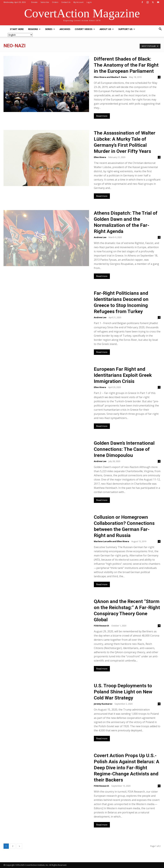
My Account (78, 2)
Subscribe (45, 2)
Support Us (127, 29)
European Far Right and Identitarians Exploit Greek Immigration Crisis (123, 375)
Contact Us (66, 2)
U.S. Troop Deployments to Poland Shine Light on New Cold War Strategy (123, 692)
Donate (34, 2)
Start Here (17, 29)
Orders (55, 2)
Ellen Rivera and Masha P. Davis (110, 77)
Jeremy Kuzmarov (103, 704)
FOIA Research (101, 626)
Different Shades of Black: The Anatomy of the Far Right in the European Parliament (126, 65)
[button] (160, 29)
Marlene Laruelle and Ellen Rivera (111, 541)
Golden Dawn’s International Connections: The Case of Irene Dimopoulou (124, 449)
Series (50, 29)
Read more (102, 116)
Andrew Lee (100, 237)
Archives (65, 29)
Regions (34, 29)
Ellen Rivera (100, 157)
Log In (89, 2)
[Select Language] (20, 35)
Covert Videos (85, 29)
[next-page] (19, 846)
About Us (107, 29)
